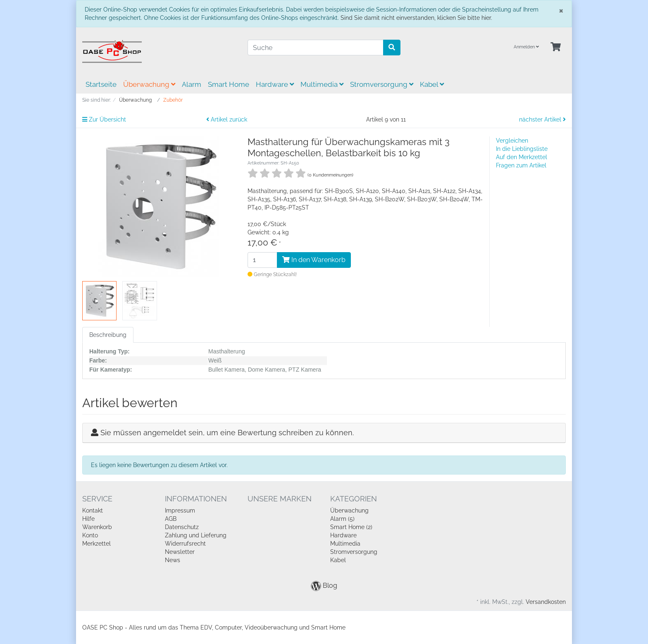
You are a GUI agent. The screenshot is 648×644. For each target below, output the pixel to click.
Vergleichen (512, 141)
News (173, 560)
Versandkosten (546, 602)
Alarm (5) (342, 519)
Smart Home (229, 84)
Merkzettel (96, 544)
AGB (171, 519)
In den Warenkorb (314, 260)
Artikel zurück (227, 119)
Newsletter (180, 552)
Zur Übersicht (104, 119)
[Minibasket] (556, 47)
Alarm (192, 84)
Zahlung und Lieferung (196, 535)
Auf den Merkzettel (522, 157)
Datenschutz (182, 527)
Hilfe (88, 519)
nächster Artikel (542, 119)
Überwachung (149, 84)
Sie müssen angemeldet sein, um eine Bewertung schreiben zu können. (227, 433)
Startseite (101, 84)
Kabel (432, 84)
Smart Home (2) (351, 527)
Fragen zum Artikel (521, 165)
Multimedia (322, 84)
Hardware (275, 84)
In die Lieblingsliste (522, 149)
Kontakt (93, 510)
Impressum (180, 510)
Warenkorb (97, 527)
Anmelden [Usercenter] (526, 47)
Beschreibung (108, 335)
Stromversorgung (382, 84)
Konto (90, 535)
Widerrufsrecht (185, 544)
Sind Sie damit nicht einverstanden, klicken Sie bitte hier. (416, 18)
